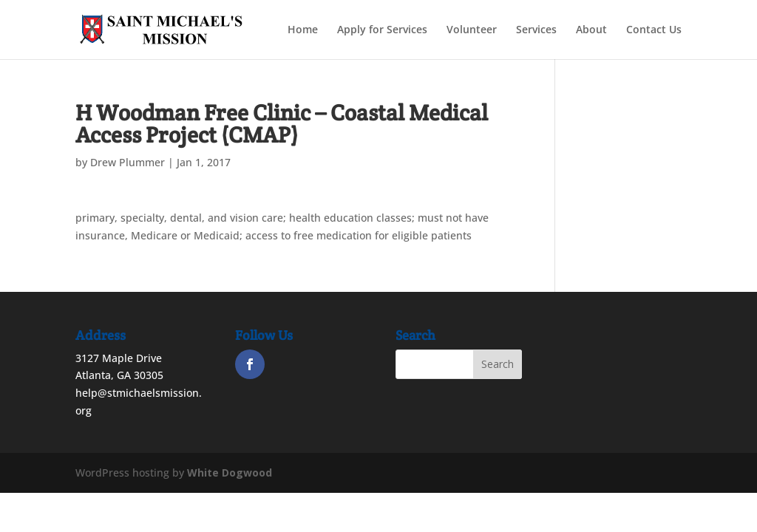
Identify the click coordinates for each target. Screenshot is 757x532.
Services (536, 30)
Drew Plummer (128, 162)
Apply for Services (382, 30)
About (591, 30)
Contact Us (654, 30)
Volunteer (472, 30)
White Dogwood (230, 473)
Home (303, 30)
